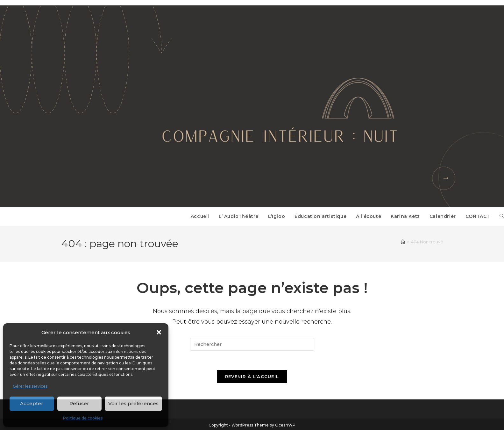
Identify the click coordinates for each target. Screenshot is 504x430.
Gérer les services (30, 386)
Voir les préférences (133, 403)
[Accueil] (403, 242)
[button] (159, 332)
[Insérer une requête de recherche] (252, 344)
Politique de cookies (83, 418)
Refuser (79, 403)
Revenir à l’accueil (252, 376)
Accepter (32, 403)
